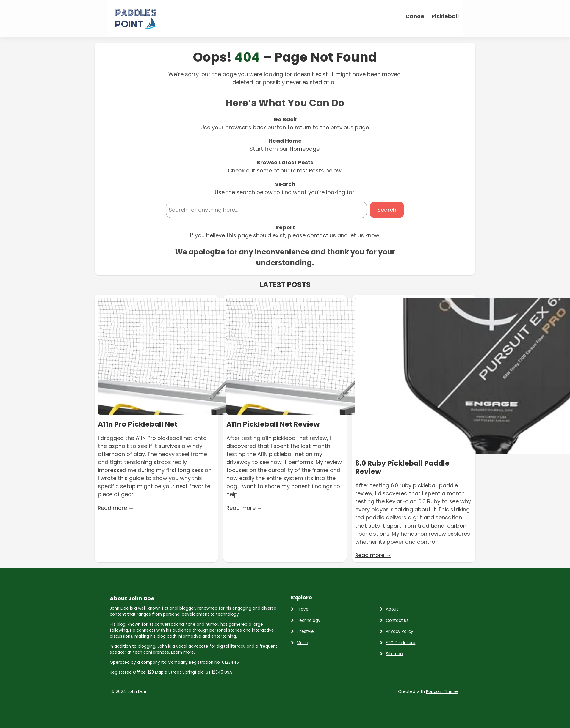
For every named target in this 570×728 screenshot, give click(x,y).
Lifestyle (305, 631)
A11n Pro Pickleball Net (138, 424)
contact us (321, 235)
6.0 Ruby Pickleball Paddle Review (403, 467)
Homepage (305, 149)
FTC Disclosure (401, 642)
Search (387, 209)
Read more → (116, 507)
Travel (303, 609)
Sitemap (394, 654)
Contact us (397, 620)
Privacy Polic (398, 631)
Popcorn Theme (442, 691)
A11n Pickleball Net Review (274, 424)
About (392, 609)
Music (302, 642)
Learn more (183, 652)
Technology (309, 620)
